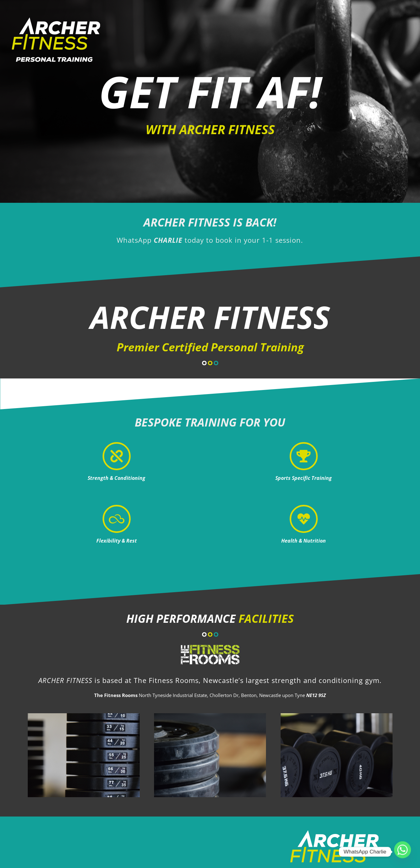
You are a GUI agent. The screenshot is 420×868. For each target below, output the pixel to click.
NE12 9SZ (316, 695)
